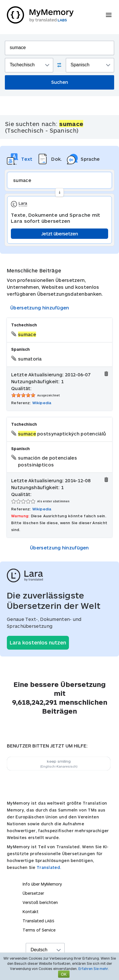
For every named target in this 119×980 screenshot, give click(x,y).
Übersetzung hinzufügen (40, 308)
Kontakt (31, 912)
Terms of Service (39, 930)
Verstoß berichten (40, 902)
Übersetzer (33, 893)
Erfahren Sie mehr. (94, 969)
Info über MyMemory (42, 884)
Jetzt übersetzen (59, 234)
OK (64, 974)
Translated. (49, 867)
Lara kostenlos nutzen (38, 642)
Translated (38, 921)
